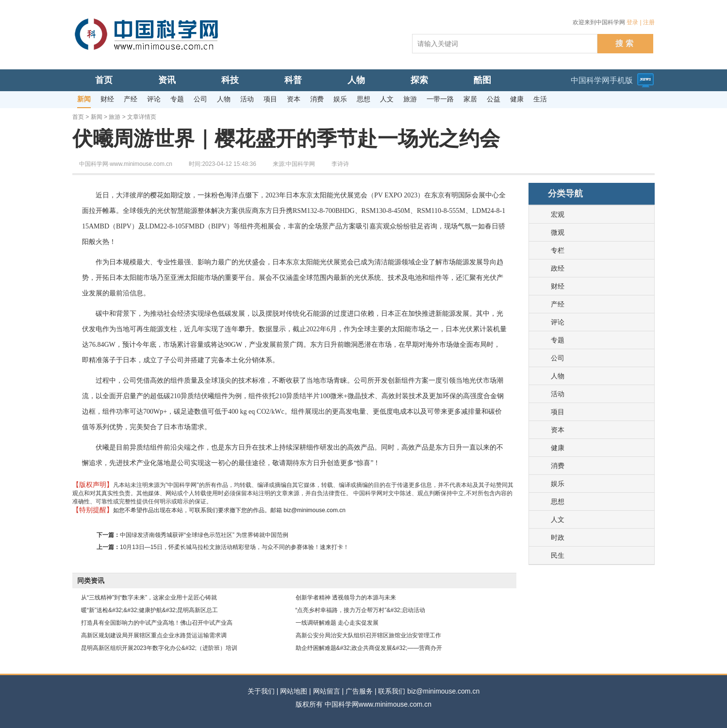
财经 (558, 286)
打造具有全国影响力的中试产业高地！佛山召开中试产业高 (157, 623)
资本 (558, 430)
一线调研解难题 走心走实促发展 (337, 623)
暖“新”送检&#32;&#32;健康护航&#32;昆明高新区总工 (149, 610)
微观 (558, 232)
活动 (558, 394)
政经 (558, 268)
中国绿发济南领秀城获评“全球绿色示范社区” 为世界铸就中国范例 (204, 535)
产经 (558, 304)
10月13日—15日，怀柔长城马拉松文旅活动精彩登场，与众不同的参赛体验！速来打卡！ (234, 547)
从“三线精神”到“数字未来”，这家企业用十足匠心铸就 (149, 598)
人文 (558, 519)
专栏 (558, 250)
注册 (649, 22)
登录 (632, 22)
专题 (558, 340)
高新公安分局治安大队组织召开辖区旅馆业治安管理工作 (368, 635)
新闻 (97, 117)
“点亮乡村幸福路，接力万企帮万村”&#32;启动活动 (360, 610)
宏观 (558, 214)
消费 (558, 466)
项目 (558, 412)
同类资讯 (91, 581)
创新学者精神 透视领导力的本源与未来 (346, 598)
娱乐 (558, 484)
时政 (558, 537)
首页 (78, 117)
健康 (558, 448)
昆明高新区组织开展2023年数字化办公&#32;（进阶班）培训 (159, 648)
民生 (558, 555)
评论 (558, 322)
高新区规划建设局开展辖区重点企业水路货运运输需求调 (154, 635)
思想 (558, 502)
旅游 (115, 117)
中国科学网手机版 (602, 80)
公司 (558, 358)
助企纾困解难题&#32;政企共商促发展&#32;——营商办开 (369, 648)
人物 (558, 376)
